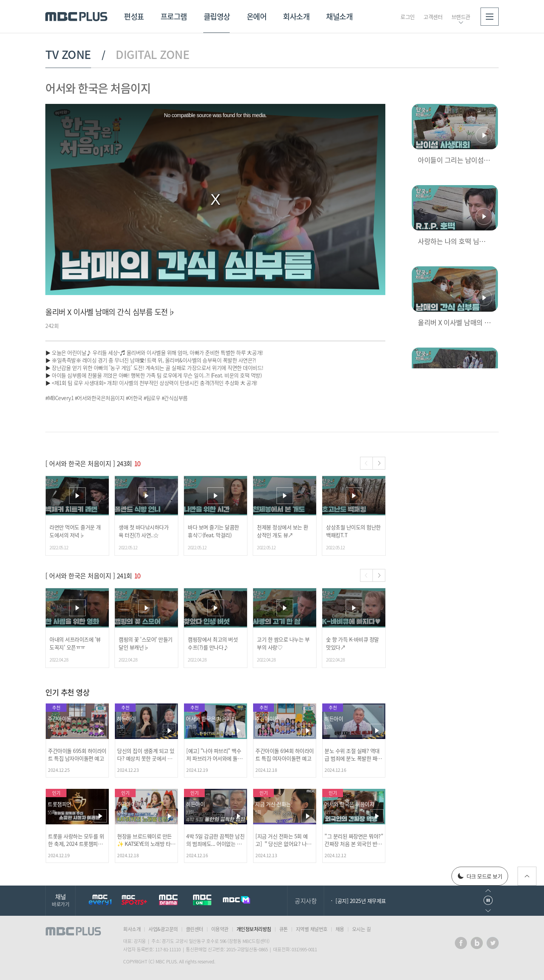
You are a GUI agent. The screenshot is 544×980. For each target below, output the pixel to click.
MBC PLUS (76, 17)
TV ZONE (68, 54)
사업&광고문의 (163, 929)
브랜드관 (461, 17)
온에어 (257, 16)
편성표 (134, 16)
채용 (340, 929)
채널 (60, 900)
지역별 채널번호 (312, 929)
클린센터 (195, 929)
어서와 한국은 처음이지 (98, 88)
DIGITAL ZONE (152, 54)
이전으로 (488, 891)
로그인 (408, 17)
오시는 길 (362, 929)
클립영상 (217, 16)
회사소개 (296, 16)
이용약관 (220, 929)
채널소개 (339, 16)
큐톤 (284, 929)
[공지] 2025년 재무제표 (361, 901)
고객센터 (433, 17)
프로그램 (174, 16)
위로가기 (527, 876)
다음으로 (488, 911)
